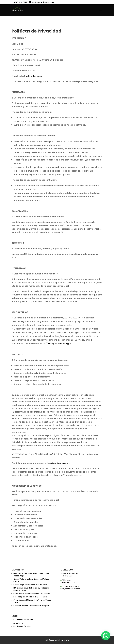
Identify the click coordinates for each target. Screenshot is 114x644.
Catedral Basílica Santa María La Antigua (31, 606)
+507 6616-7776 (68, 582)
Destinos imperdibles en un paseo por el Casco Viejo (31, 575)
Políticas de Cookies (22, 626)
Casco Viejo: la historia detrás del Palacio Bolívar (31, 580)
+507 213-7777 (20, 2)
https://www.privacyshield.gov (55, 344)
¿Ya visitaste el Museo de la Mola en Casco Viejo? (32, 601)
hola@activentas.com (30, 76)
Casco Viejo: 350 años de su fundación (30, 585)
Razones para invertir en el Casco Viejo (30, 597)
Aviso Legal (18, 623)
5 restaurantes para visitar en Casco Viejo (32, 594)
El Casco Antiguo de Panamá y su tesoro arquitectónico (31, 589)
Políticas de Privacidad (23, 620)
